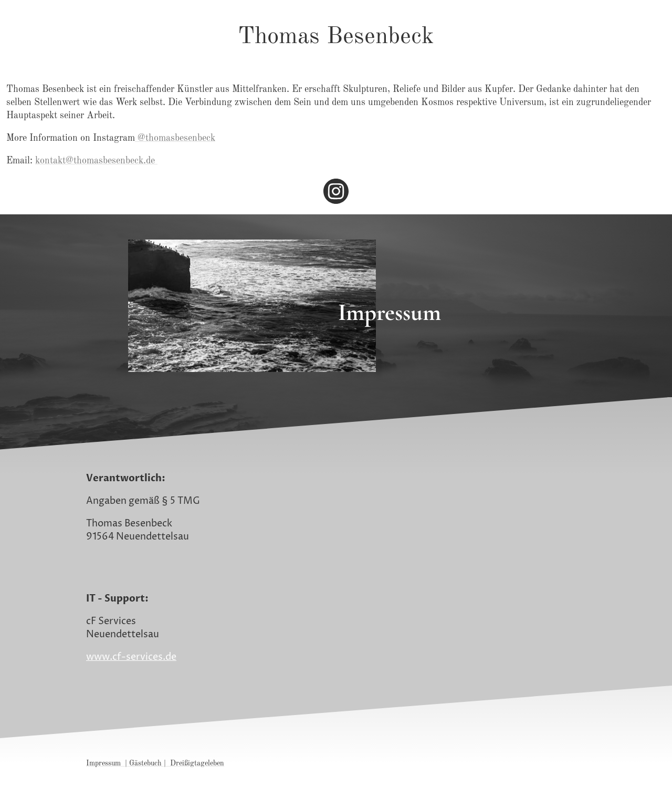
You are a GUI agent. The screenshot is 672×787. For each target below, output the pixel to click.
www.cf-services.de (131, 657)
